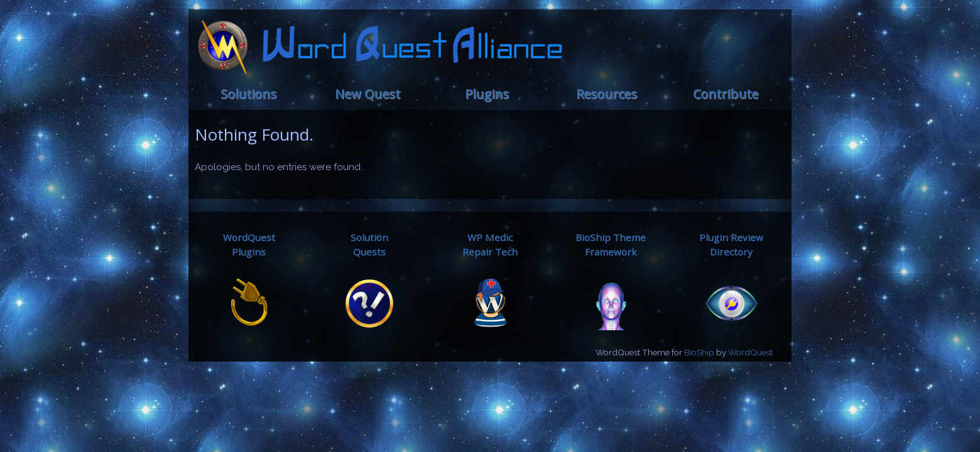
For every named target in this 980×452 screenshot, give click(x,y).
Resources (607, 94)
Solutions (248, 94)
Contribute (726, 94)
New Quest (367, 94)
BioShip (699, 352)
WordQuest (750, 352)
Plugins (487, 94)
